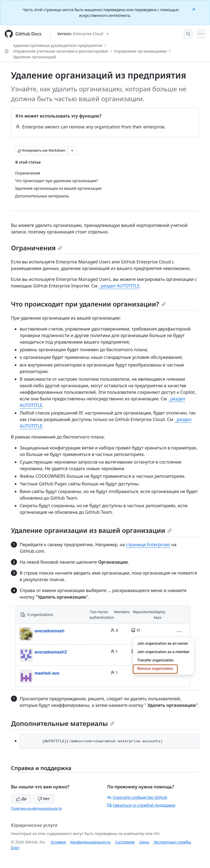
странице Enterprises (148, 545)
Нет (44, 799)
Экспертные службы (172, 842)
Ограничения (37, 248)
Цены (144, 842)
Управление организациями (140, 51)
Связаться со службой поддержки (141, 805)
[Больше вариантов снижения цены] (72, 151)
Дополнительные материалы (63, 723)
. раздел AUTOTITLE (119, 286)
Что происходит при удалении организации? (88, 304)
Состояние (125, 842)
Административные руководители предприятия (58, 45)
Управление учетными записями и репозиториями (61, 51)
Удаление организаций (35, 57)
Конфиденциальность (91, 842)
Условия (58, 842)
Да (21, 799)
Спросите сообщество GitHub (137, 797)
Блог (15, 848)
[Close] (194, 9)
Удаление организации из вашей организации (91, 530)
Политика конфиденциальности (36, 808)
